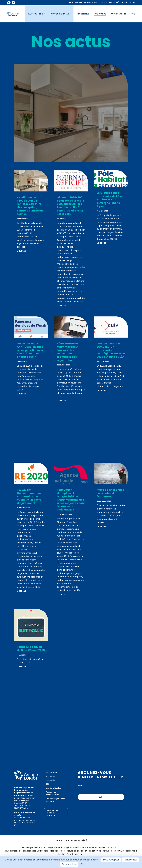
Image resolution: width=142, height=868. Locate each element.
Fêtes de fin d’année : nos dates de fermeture (111, 493)
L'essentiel (51, 780)
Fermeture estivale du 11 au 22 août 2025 (31, 648)
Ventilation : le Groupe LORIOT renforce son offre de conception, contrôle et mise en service (71, 108)
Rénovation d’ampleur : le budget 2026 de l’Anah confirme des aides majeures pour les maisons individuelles (71, 500)
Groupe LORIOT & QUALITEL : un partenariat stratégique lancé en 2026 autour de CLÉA (111, 350)
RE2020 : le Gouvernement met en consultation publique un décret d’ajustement (30, 496)
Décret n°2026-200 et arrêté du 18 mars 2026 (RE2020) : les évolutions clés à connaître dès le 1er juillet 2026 (70, 206)
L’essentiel (83, 14)
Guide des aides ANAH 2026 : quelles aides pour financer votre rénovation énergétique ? (30, 350)
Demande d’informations (84, 3)
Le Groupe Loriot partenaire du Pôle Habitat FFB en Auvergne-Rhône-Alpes (109, 199)
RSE (133, 14)
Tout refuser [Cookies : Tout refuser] (130, 860)
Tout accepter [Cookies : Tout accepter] (111, 860)
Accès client (129, 2)
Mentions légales (53, 788)
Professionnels (60, 14)
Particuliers (36, 14)
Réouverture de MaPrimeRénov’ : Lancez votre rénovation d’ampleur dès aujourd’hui (68, 352)
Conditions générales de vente (55, 800)
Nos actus (100, 14)
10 (82, 156)
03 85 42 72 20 (24, 818)
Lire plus (71, 135)
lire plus (22, 251)
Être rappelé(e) (112, 3)
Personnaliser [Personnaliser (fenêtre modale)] (69, 864)
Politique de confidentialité (52, 793)
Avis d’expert (119, 14)
